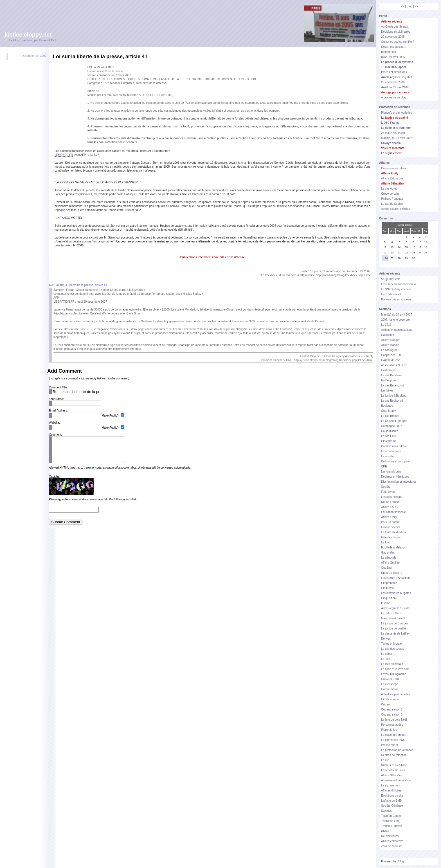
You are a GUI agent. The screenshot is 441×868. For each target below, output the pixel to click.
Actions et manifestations (397, 330)
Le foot (385, 542)
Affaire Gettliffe (390, 563)
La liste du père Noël (394, 720)
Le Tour (386, 659)
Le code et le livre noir (395, 669)
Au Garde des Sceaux (395, 27)
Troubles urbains (391, 826)
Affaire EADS (389, 507)
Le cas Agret (389, 189)
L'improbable (389, 583)
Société (386, 487)
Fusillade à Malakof (393, 547)
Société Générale (392, 806)
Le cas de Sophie (392, 204)
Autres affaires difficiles (395, 209)
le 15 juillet (396, 77)
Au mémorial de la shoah (397, 780)
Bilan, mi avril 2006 (393, 57)
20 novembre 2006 (393, 82)
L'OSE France (390, 699)
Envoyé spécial (391, 527)
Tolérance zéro (390, 821)
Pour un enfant (390, 522)
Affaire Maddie (390, 345)
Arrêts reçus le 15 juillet (396, 608)
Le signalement (391, 785)
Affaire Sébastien (392, 775)
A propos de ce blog (393, 97)
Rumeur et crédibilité (394, 765)
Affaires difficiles (391, 791)
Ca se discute (390, 431)
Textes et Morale (391, 644)
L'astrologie (388, 370)
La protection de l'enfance (397, 750)
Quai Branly (388, 411)
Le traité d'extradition (394, 532)
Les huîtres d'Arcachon (395, 578)
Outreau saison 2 (392, 710)
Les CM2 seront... (392, 294)
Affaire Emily (389, 517)
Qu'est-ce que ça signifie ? (398, 42)
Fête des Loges (391, 537)
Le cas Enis (388, 436)
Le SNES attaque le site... (397, 289)
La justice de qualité (393, 628)
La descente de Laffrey (395, 634)
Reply (370, 356)
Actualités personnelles (396, 694)
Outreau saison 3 (392, 715)
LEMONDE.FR (64, 155)
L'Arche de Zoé (391, 360)
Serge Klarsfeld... (392, 279)
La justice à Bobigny (394, 396)
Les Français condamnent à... (400, 284)
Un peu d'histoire (392, 573)
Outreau (386, 704)
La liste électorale (392, 664)
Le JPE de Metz (391, 613)
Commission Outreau (394, 168)
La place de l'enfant (393, 735)
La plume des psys (393, 740)
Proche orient (389, 745)
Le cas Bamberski (392, 375)
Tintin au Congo (391, 816)
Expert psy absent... (393, 47)
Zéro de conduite (392, 846)
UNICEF (386, 831)
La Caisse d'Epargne (394, 421)
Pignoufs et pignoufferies (397, 113)
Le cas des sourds (392, 649)
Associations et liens (394, 365)
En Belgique (389, 380)
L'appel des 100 (391, 355)
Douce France (390, 502)
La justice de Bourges (395, 623)
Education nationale (393, 512)
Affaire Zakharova (392, 178)
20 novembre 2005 (393, 37)
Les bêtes (387, 391)
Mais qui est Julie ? (393, 618)
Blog (409, 6)
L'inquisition (388, 598)
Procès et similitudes (394, 72)
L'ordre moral (389, 689)
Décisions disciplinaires (396, 32)
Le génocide (389, 558)
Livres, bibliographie (394, 674)
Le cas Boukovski (392, 401)
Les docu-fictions (392, 497)
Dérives (386, 639)
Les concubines (391, 451)
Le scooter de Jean (393, 770)
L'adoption (388, 335)
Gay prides (388, 553)
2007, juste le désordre (395, 320)
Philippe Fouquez (392, 199)
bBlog (400, 861)
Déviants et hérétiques (395, 477)
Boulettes (387, 406)
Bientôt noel (389, 52)
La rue (385, 760)
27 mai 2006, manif (393, 133)
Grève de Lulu (390, 194)
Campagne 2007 (391, 426)
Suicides (386, 811)
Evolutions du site (392, 796)
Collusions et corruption (396, 461)
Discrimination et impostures (399, 482)
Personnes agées (392, 725)
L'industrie (387, 588)
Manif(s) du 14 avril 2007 (397, 138)
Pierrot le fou (389, 730)
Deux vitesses (390, 836)
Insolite (386, 603)
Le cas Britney (390, 416)
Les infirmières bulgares (396, 593)
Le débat (387, 654)
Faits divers (388, 492)
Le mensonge (390, 684)
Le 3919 (386, 325)
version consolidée (99, 75)
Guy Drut (387, 568)
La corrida (387, 456)
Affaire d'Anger (390, 340)
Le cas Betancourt (392, 385)
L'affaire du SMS (391, 801)
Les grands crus (391, 472)
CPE (384, 466)
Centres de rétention (394, 755)
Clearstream (389, 441)
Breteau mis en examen (396, 299)
